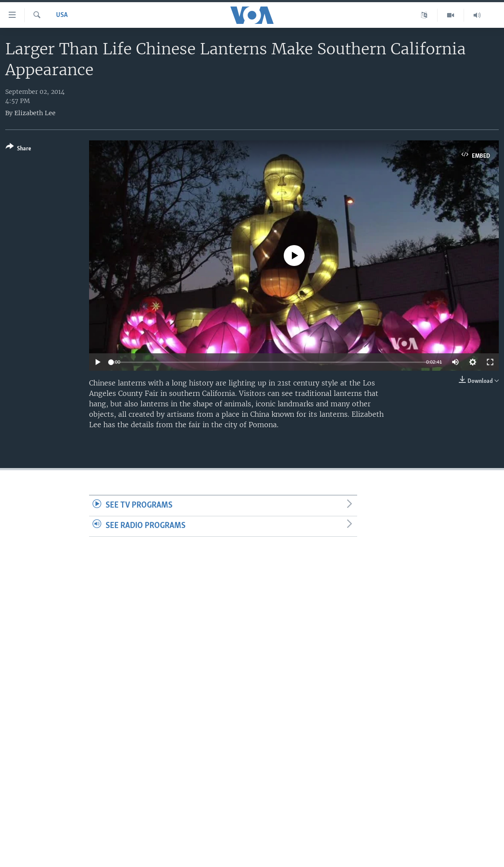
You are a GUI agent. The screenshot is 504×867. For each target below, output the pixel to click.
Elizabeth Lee (35, 113)
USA (62, 15)
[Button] (18, 149)
